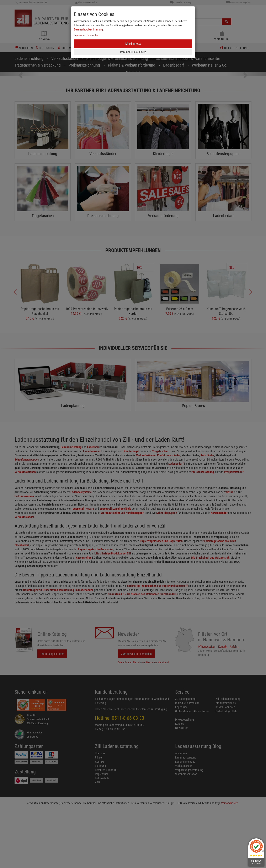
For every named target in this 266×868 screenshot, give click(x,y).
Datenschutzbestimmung (88, 29)
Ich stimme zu (133, 44)
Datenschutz (93, 35)
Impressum (79, 35)
